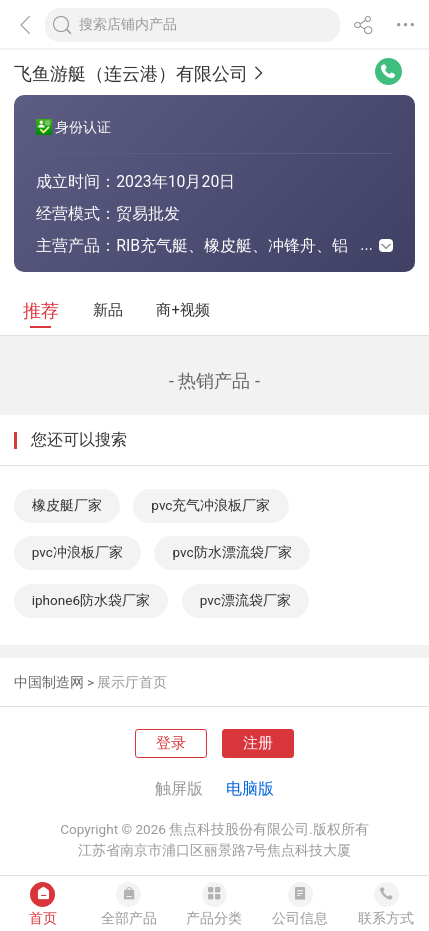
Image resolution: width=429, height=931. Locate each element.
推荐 (41, 310)
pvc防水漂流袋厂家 (231, 552)
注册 (258, 743)
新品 (108, 310)
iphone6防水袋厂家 (91, 600)
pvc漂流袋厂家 (245, 600)
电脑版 (250, 788)
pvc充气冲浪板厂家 (210, 505)
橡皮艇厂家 (67, 505)
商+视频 (182, 310)
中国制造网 (49, 682)
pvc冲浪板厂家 (77, 552)
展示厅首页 (132, 682)
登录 (171, 743)
